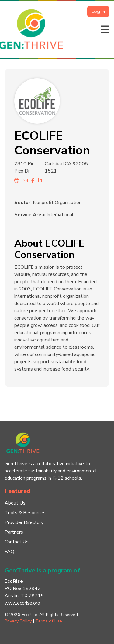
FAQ (9, 552)
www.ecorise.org (22, 603)
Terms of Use (49, 621)
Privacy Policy (18, 621)
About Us (15, 503)
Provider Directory (24, 522)
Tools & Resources (25, 513)
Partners (14, 532)
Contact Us (17, 542)
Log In (98, 12)
